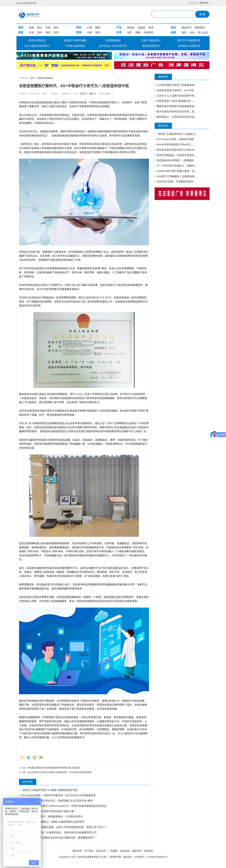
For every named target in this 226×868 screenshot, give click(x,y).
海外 (40, 32)
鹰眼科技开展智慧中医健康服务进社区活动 (176, 107)
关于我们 (86, 854)
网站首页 (204, 3)
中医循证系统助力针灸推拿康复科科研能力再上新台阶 (54, 768)
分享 (119, 32)
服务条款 (127, 854)
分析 (90, 32)
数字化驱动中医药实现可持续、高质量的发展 (176, 113)
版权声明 (140, 854)
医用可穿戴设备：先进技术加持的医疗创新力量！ (49, 813)
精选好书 (187, 28)
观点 (40, 28)
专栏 (130, 32)
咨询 (79, 32)
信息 (21, 32)
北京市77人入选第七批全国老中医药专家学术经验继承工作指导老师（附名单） (176, 96)
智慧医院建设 (113, 40)
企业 (32, 32)
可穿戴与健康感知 (75, 46)
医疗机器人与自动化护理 (113, 46)
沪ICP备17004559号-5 (157, 860)
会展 (173, 32)
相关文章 (30, 783)
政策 (32, 28)
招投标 (131, 28)
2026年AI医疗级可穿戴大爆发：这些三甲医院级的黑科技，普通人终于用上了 (64, 829)
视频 (138, 32)
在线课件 (148, 32)
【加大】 (90, 94)
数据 (98, 28)
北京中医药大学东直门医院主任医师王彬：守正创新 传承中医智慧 (60, 773)
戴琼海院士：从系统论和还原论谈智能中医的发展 (176, 118)
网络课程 (200, 28)
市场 (48, 28)
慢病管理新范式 (151, 46)
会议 (192, 32)
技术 (56, 32)
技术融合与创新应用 (189, 46)
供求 (151, 28)
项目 (48, 32)
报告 (98, 32)
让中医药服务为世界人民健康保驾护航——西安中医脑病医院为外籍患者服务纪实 (176, 85)
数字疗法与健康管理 (189, 40)
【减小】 (99, 94)
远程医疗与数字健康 (75, 40)
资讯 (21, 28)
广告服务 (113, 854)
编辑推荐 (166, 77)
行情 (90, 28)
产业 (119, 28)
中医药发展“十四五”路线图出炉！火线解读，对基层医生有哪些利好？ (176, 102)
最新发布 (166, 127)
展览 (184, 32)
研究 (79, 28)
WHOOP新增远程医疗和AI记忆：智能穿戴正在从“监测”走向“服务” (58, 802)
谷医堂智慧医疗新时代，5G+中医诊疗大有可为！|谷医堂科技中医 (176, 91)
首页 (32, 78)
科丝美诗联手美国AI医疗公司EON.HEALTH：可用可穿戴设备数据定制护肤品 (64, 807)
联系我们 (154, 854)
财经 (56, 28)
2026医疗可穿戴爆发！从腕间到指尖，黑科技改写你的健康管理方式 (59, 835)
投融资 (142, 28)
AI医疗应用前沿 (37, 40)
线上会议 (203, 32)
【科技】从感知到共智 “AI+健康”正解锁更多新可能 (50, 791)
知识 (173, 28)
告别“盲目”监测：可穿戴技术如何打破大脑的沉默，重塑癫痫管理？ (59, 840)
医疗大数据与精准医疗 (37, 46)
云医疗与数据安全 (151, 40)
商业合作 (99, 854)
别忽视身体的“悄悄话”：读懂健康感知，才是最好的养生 (52, 818)
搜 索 (202, 14)
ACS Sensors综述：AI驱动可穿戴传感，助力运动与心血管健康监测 (59, 796)
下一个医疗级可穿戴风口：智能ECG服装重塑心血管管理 (53, 824)
